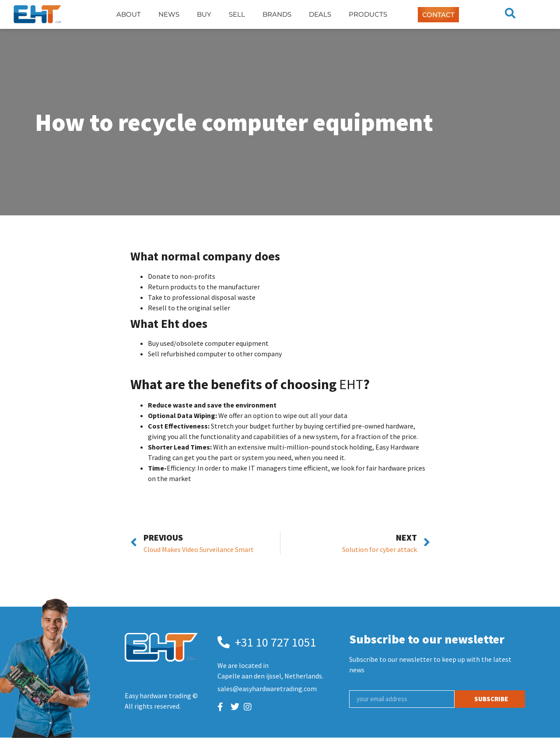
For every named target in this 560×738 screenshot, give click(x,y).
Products (368, 14)
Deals (320, 14)
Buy (204, 14)
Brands (277, 14)
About (129, 14)
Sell (237, 14)
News (169, 14)
